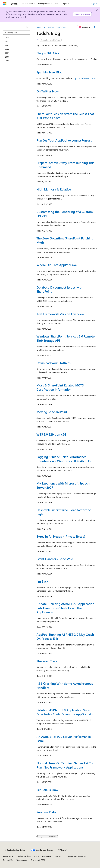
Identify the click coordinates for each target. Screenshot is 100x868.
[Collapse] (27, 27)
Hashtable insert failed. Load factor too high (64, 512)
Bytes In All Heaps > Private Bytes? (61, 536)
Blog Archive (49, 27)
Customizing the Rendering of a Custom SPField (65, 214)
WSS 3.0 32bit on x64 (51, 434)
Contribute (47, 856)
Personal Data (46, 812)
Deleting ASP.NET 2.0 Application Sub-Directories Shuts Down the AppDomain (65, 712)
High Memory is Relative (54, 189)
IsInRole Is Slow (47, 790)
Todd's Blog (61, 27)
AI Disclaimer (8, 856)
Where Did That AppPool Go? (57, 265)
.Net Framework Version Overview (60, 314)
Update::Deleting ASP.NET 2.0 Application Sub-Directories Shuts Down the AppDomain (65, 608)
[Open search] (88, 4)
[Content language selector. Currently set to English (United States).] (15, 850)
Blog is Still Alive (48, 53)
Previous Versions (24, 856)
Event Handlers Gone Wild (55, 559)
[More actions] (95, 27)
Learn (39, 27)
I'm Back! (43, 581)
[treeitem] (17, 38)
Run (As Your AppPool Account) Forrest (64, 140)
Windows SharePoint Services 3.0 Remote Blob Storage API (66, 338)
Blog (35, 856)
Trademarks (21, 860)
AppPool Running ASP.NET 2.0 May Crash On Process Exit (65, 636)
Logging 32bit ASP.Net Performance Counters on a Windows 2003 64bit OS (63, 459)
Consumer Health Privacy (75, 856)
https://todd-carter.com (83, 78)
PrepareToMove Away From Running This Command (65, 165)
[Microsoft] (5, 4)
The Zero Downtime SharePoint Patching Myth (65, 240)
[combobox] (17, 33)
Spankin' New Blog (49, 72)
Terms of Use (8, 860)
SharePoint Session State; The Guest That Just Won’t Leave (65, 116)
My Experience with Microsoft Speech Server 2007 (63, 485)
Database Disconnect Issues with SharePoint (60, 289)
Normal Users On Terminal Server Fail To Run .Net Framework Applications (65, 765)
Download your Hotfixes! (54, 363)
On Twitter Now (48, 91)
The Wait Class (47, 661)
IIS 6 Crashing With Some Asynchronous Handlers (65, 685)
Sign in (94, 3)
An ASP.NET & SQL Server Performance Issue (64, 739)
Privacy (57, 856)
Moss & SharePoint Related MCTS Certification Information (60, 387)
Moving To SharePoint (52, 412)
